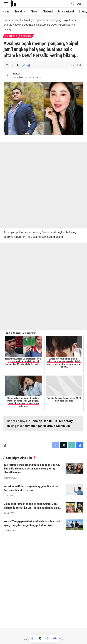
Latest (17, 20)
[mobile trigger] (7, 4)
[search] (73, 4)
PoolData (11, 36)
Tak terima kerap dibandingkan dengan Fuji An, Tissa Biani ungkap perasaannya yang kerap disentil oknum (32, 469)
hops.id (16, 74)
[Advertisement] (43, 185)
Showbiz (26, 36)
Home (7, 20)
